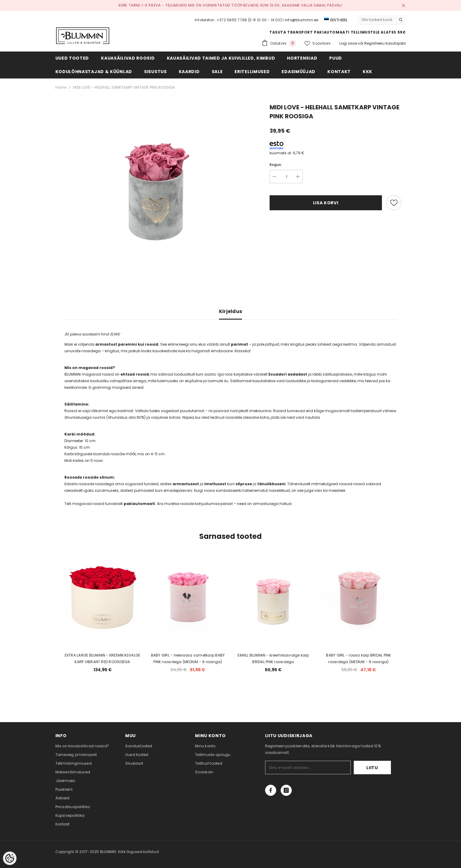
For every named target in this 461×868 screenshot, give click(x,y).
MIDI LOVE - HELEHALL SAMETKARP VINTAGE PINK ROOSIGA (124, 87)
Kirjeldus (231, 311)
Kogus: (276, 165)
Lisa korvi (326, 203)
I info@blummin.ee (300, 20)
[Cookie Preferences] (10, 858)
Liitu (372, 768)
